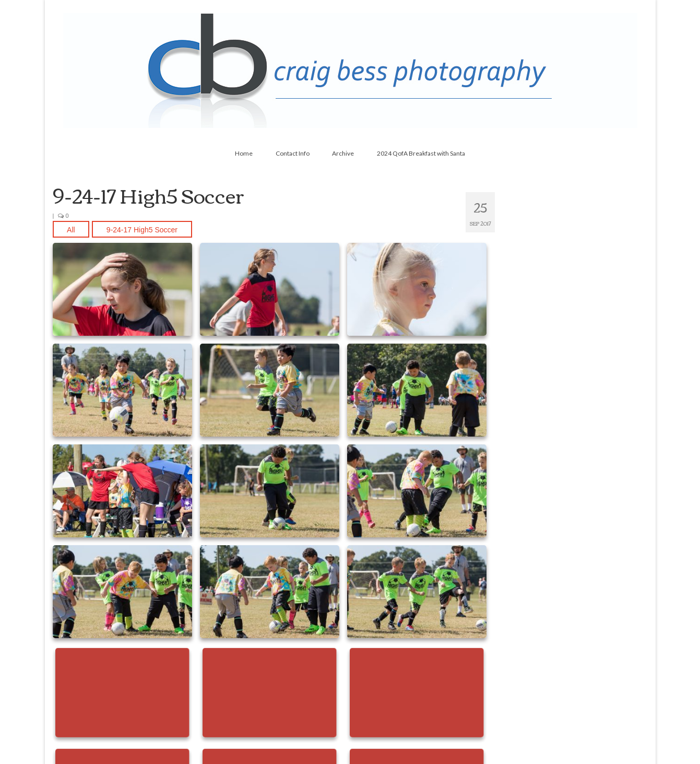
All (71, 230)
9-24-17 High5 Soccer (142, 230)
